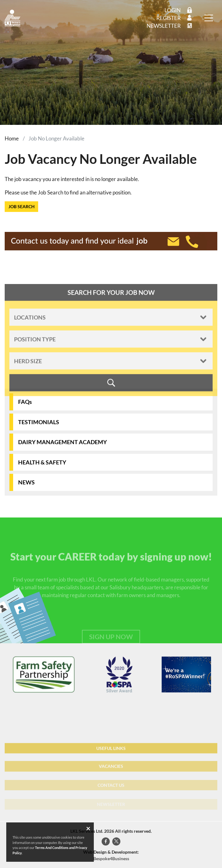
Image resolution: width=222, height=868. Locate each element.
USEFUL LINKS (111, 754)
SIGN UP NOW (111, 644)
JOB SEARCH (22, 206)
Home (12, 138)
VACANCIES (111, 773)
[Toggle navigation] (209, 18)
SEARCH (111, 389)
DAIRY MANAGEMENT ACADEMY (63, 442)
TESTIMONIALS (39, 422)
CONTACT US (111, 793)
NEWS (26, 482)
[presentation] (5, 674)
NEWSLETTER (111, 807)
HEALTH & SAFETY (42, 462)
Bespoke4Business (111, 858)
